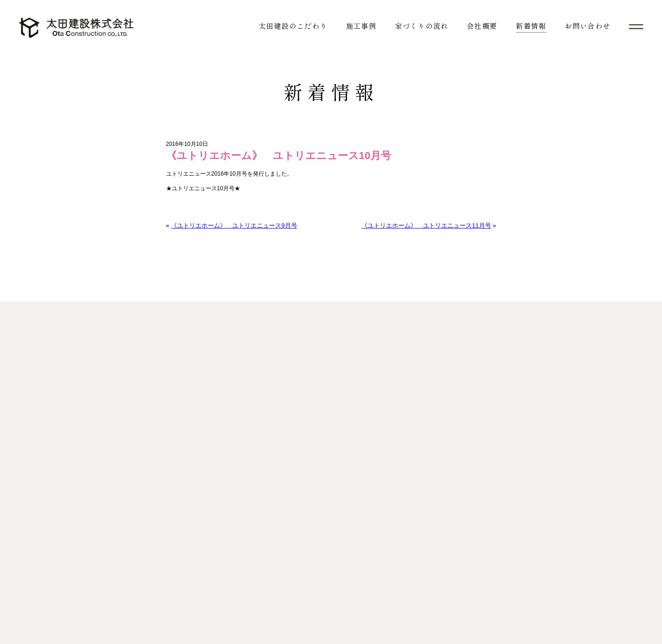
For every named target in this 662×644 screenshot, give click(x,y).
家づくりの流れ (422, 26)
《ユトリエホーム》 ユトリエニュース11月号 (426, 225)
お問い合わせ (588, 26)
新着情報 (531, 26)
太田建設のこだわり (293, 26)
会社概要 (482, 26)
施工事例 (361, 26)
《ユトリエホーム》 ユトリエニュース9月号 (234, 225)
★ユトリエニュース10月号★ (203, 188)
